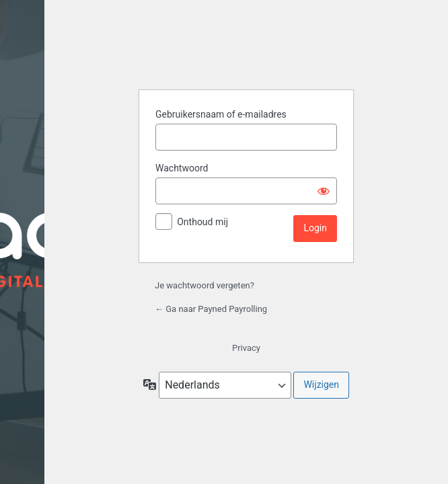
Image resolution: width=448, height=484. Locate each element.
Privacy (246, 348)
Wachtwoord (182, 168)
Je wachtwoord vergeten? (204, 285)
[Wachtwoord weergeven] (324, 191)
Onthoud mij (202, 222)
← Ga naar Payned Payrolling (211, 309)
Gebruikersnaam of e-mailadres (221, 114)
